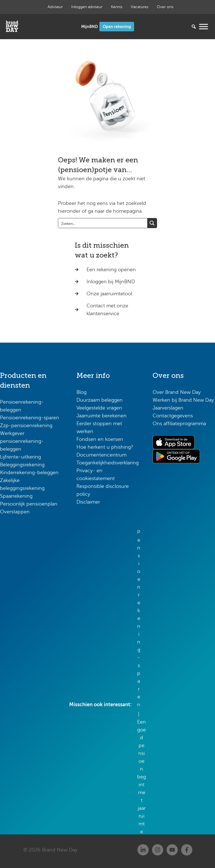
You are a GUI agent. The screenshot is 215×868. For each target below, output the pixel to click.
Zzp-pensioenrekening (26, 425)
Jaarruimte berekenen (101, 416)
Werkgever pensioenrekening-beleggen (22, 441)
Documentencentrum (101, 455)
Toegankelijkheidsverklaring (107, 463)
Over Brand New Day (177, 392)
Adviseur (55, 7)
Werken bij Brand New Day (183, 400)
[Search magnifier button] (152, 223)
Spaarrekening (16, 496)
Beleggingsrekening (22, 465)
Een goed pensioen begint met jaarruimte (142, 777)
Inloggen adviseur (87, 7)
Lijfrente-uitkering (20, 457)
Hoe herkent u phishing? (105, 447)
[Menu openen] (204, 26)
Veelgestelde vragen (99, 408)
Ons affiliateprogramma (179, 424)
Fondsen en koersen (100, 439)
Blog (81, 392)
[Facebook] (187, 850)
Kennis (117, 7)
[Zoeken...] (185, 27)
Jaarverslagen (168, 408)
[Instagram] (158, 850)
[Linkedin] (143, 850)
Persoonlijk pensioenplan (29, 504)
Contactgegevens (173, 416)
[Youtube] (172, 850)
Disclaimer (88, 502)
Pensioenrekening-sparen (30, 418)
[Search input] (103, 223)
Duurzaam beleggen (100, 400)
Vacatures (140, 7)
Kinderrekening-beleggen (29, 472)
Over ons (165, 7)
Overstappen (15, 512)
